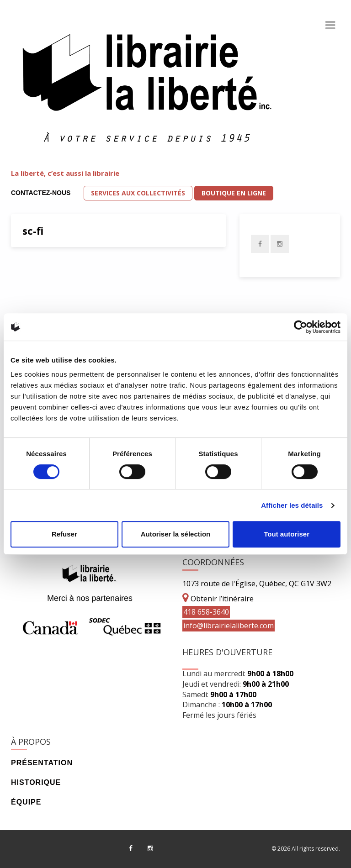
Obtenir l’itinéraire (222, 599)
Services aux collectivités (138, 193)
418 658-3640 (206, 612)
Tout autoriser (287, 534)
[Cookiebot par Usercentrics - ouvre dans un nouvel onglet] (300, 327)
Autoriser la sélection (176, 534)
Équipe (26, 802)
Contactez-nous (41, 193)
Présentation (42, 763)
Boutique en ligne (234, 193)
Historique (36, 782)
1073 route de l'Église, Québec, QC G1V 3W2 (257, 584)
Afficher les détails (292, 505)
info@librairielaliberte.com (229, 626)
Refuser (64, 534)
